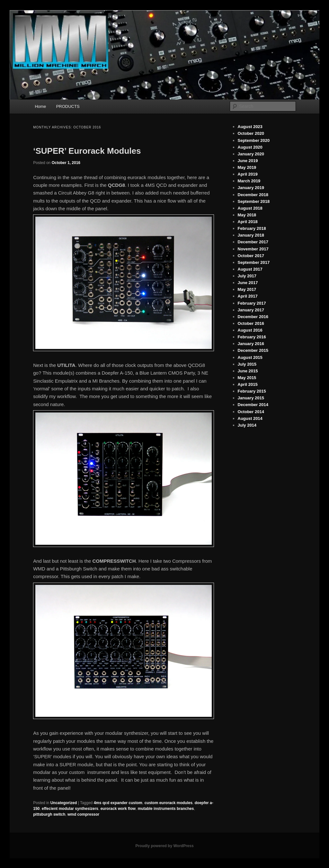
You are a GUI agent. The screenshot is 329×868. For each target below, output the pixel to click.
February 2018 (252, 228)
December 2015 (253, 350)
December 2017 (253, 242)
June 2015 (248, 371)
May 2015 (247, 378)
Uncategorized (64, 803)
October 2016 (251, 323)
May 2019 (247, 167)
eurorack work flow (118, 809)
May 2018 (247, 215)
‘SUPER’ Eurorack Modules (87, 151)
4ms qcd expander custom (118, 803)
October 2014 (251, 412)
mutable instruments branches (166, 809)
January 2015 (251, 398)
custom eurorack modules (169, 803)
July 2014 (247, 425)
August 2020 (250, 147)
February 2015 (252, 391)
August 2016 (250, 330)
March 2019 (249, 181)
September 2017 (254, 262)
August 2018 (250, 208)
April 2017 (248, 296)
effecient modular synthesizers (70, 809)
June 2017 (248, 283)
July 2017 (247, 276)
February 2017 (252, 303)
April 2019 (248, 174)
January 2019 (251, 188)
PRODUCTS (68, 106)
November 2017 (253, 249)
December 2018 (253, 195)
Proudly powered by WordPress (164, 846)
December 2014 (253, 405)
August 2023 (250, 127)
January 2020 (251, 154)
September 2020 (254, 140)
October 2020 (251, 133)
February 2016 (252, 337)
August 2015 (250, 357)
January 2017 (251, 310)
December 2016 (253, 317)
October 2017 (251, 256)
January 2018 (251, 235)
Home (40, 106)
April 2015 (248, 384)
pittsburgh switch (49, 814)
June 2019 (248, 161)
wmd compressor (83, 814)
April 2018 (248, 222)
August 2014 (250, 418)
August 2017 (250, 269)
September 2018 (254, 201)
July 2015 (247, 364)
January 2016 (251, 344)
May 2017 (247, 289)
